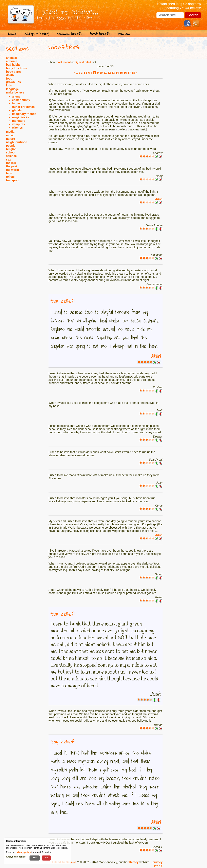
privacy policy (157, 864)
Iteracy (134, 862)
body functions (16, 68)
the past (12, 166)
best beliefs (100, 34)
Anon (159, 199)
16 (125, 73)
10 (101, 73)
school (11, 152)
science (11, 156)
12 (109, 73)
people (11, 146)
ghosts (17, 110)
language (12, 89)
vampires (18, 124)
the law (11, 163)
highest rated (83, 62)
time (9, 173)
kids (9, 85)
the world (13, 170)
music (10, 135)
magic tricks (21, 117)
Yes (35, 857)
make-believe (15, 92)
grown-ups (13, 82)
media (10, 132)
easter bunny (21, 100)
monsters (19, 121)
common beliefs (70, 34)
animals (11, 58)
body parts (13, 72)
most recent (63, 62)
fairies (16, 103)
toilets (10, 177)
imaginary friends (24, 114)
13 (113, 73)
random (124, 34)
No (46, 857)
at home (12, 61)
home (12, 34)
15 (121, 73)
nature (11, 139)
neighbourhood (17, 142)
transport (12, 180)
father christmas (23, 107)
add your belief (37, 34)
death (10, 75)
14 (117, 73)
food (9, 79)
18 (133, 73)
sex (8, 160)
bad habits (13, 65)
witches (17, 128)
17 (129, 73)
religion (11, 149)
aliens (16, 97)
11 (105, 73)
